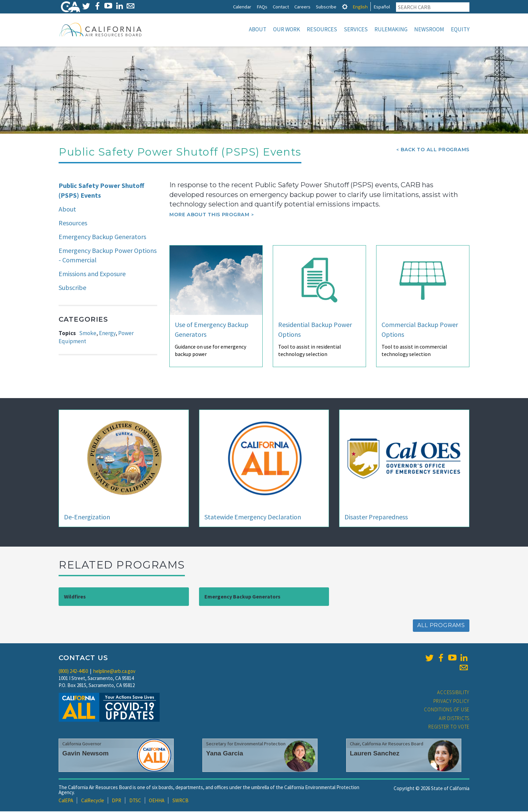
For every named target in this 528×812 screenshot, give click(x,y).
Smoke (88, 334)
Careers (302, 7)
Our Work (287, 29)
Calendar (242, 7)
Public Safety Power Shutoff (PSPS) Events (101, 191)
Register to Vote (449, 727)
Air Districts (454, 719)
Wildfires (75, 597)
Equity (460, 29)
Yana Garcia (225, 754)
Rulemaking (391, 29)
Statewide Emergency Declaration (253, 517)
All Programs (441, 626)
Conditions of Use (447, 710)
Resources (322, 29)
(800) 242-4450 (73, 672)
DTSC (135, 801)
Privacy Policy (452, 702)
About (258, 29)
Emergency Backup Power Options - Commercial (108, 256)
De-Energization (87, 517)
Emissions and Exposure (92, 274)
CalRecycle (93, 801)
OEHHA (157, 801)
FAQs (262, 7)
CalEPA (66, 801)
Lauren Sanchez (375, 754)
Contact (281, 7)
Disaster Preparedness (376, 517)
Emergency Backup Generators (102, 237)
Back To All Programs (435, 150)
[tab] (345, 7)
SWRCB (180, 801)
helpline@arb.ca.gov (114, 672)
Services (356, 29)
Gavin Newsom (86, 754)
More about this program (209, 215)
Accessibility (453, 693)
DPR (117, 801)
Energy (107, 334)
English (360, 7)
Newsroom (429, 29)
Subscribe (326, 7)
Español (382, 7)
